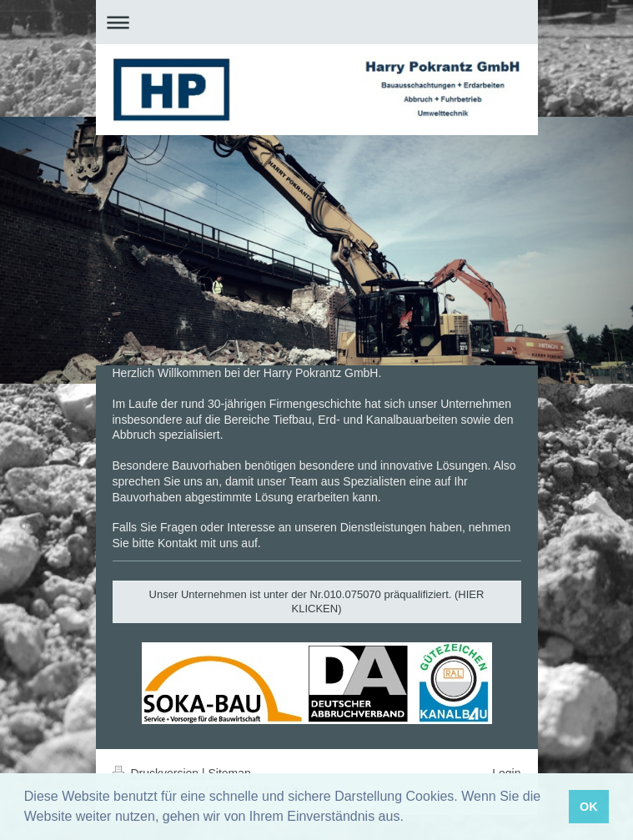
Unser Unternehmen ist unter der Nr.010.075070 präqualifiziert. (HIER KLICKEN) (317, 602)
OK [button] (589, 807)
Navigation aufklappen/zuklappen (317, 22)
